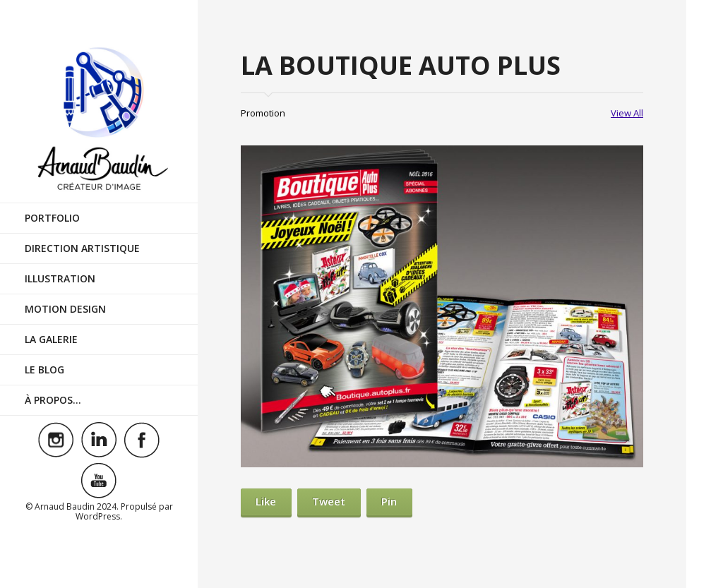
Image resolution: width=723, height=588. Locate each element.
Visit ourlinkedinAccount (99, 440)
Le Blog (44, 370)
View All (627, 113)
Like (266, 501)
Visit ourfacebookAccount (142, 440)
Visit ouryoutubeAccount (99, 481)
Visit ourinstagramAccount (56, 440)
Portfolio (52, 218)
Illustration (60, 278)
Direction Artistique (82, 248)
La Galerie (51, 339)
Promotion (263, 113)
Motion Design (65, 309)
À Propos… (53, 400)
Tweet (329, 501)
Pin (389, 501)
